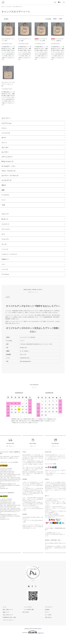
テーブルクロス (6, 197)
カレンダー (5, 148)
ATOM (27, 621)
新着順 (60, 19)
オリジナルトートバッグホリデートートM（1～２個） (8, 84)
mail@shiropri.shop (25, 367)
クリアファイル (6, 123)
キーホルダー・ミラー (9, 167)
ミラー (4, 272)
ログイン (46, 621)
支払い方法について (6, 623)
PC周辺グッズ (6, 266)
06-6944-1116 (23, 356)
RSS (24, 621)
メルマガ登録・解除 (27, 618)
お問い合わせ (47, 626)
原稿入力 (4, 186)
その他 (4, 208)
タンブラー (5, 153)
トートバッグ (9, 7)
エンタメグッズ (6, 181)
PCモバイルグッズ (7, 162)
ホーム (3, 7)
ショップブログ (26, 616)
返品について (5, 621)
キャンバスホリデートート (20, 7)
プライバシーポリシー (7, 629)
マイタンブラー (6, 244)
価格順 (55, 19)
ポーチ (4, 138)
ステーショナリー (7, 158)
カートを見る (47, 623)
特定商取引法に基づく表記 (8, 626)
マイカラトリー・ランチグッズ (11, 261)
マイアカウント (47, 616)
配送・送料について (6, 618)
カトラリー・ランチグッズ (10, 177)
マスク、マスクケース (9, 172)
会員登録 (46, 618)
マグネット (5, 128)
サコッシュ (5, 143)
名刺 (3, 191)
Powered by (33, 641)
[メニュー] (64, 2)
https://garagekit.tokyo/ (26, 370)
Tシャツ (4, 202)
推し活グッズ (6, 222)
